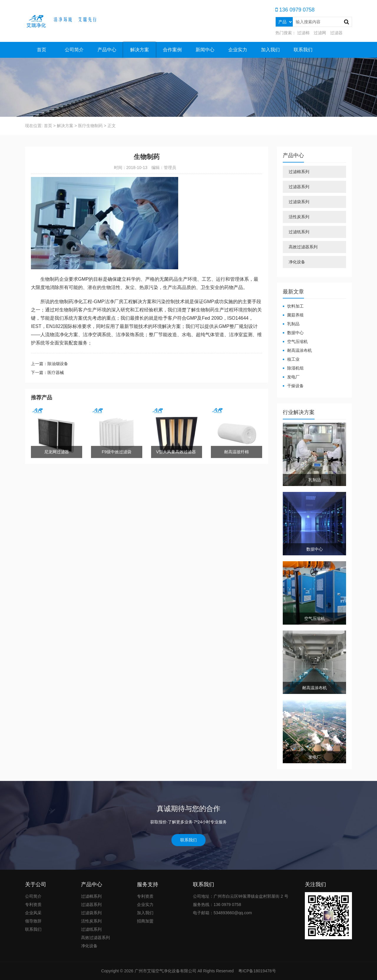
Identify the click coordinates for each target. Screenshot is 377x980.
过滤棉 (303, 33)
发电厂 (293, 377)
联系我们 (303, 50)
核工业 (293, 359)
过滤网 (320, 33)
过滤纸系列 (299, 232)
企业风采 (33, 913)
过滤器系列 (299, 187)
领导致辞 (33, 921)
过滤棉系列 (299, 172)
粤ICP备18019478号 (257, 971)
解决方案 (140, 50)
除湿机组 (295, 368)
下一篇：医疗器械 (47, 372)
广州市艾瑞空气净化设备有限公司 (166, 971)
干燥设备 (295, 386)
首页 (42, 50)
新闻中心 (205, 50)
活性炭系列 (299, 217)
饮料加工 (295, 306)
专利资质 (33, 905)
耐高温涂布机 (300, 350)
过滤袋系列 (299, 202)
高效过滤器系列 (303, 247)
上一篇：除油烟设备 (49, 364)
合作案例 (172, 50)
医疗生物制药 (90, 126)
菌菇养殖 (295, 315)
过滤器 (336, 33)
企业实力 (238, 50)
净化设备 (297, 262)
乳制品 (293, 324)
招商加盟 (145, 921)
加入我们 (270, 50)
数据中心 (295, 333)
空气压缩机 (297, 342)
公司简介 (74, 50)
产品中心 (107, 50)
